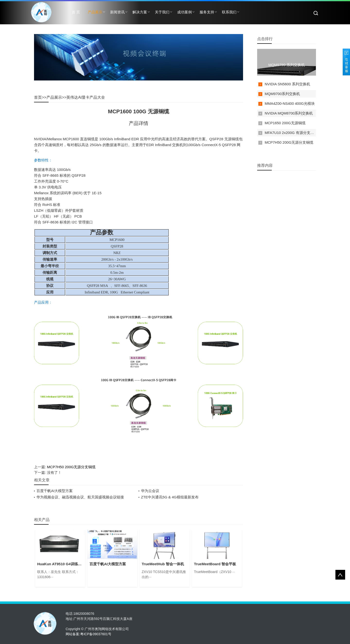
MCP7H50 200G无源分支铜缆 (71, 467)
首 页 (76, 12)
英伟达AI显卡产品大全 (86, 97)
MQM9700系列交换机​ (282, 94)
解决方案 (140, 12)
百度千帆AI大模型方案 (55, 491)
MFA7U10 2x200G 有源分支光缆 (291, 133)
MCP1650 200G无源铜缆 (285, 123)
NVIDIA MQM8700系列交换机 (289, 113)
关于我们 (162, 12)
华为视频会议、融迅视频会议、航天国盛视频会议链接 (80, 497)
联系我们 (229, 12)
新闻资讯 (117, 12)
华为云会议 (150, 491)
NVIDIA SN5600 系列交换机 (287, 84)
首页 (38, 97)
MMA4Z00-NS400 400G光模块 (290, 103)
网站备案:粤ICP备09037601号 (88, 634)
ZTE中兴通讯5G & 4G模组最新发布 (170, 497)
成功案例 (184, 12)
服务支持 (207, 12)
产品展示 (95, 12)
